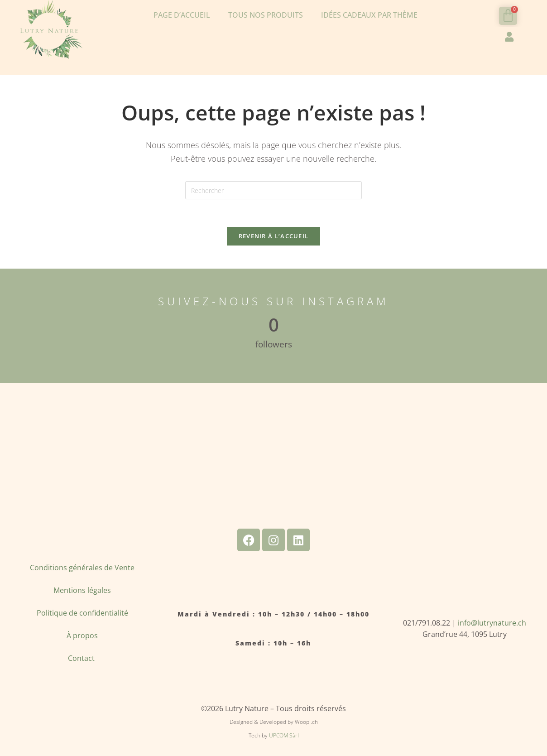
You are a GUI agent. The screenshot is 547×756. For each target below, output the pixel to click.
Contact (82, 658)
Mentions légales (82, 590)
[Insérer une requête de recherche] (273, 190)
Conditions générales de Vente (82, 568)
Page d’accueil (182, 15)
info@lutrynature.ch (492, 623)
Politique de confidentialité (82, 613)
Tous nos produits (266, 15)
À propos (82, 636)
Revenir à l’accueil (274, 236)
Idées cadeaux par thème (369, 15)
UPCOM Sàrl (284, 735)
